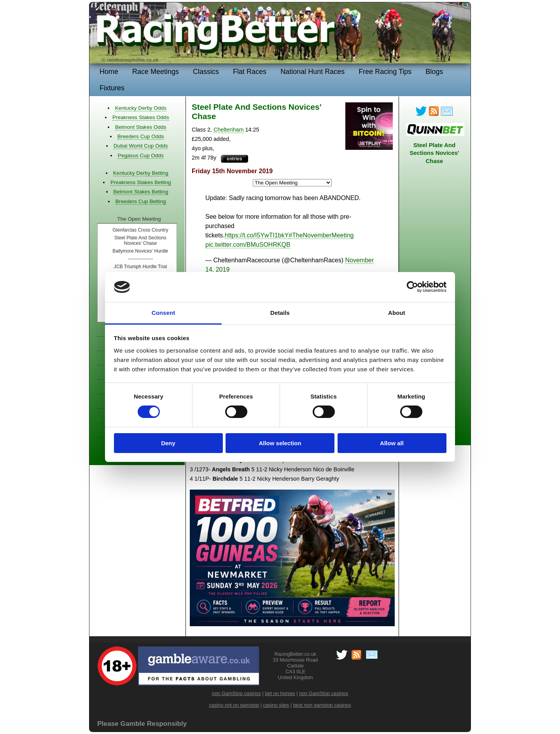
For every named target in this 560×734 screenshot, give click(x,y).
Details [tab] (280, 313)
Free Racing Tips (385, 72)
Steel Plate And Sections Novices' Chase (140, 241)
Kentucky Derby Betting (141, 173)
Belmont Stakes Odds (141, 127)
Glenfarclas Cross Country (140, 230)
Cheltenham (229, 130)
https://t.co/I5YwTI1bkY (257, 235)
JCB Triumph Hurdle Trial (141, 267)
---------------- (140, 259)
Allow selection (280, 443)
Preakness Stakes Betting (141, 182)
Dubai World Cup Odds (141, 146)
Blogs (434, 72)
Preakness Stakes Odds (141, 117)
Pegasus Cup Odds (141, 155)
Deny (168, 443)
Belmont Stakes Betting (141, 192)
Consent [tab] (164, 313)
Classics (206, 72)
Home (109, 72)
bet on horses (280, 693)
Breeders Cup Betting (141, 201)
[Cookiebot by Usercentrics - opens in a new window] (412, 287)
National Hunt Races (312, 72)
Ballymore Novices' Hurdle (140, 251)
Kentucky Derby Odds (141, 108)
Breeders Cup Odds (141, 136)
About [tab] (397, 313)
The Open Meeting (139, 219)
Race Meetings (156, 72)
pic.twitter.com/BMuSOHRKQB (248, 245)
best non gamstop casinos (322, 705)
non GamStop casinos (236, 693)
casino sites (276, 705)
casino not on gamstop (234, 705)
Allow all (392, 443)
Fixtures (112, 88)
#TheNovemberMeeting (321, 235)
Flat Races (250, 72)
